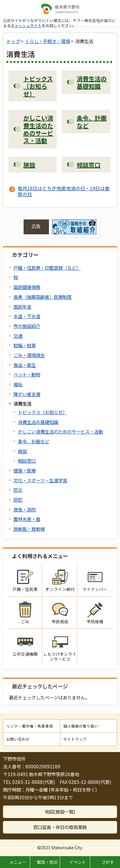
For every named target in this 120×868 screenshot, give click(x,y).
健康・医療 (25, 470)
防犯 (18, 500)
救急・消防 (25, 509)
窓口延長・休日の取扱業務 (60, 827)
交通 (18, 336)
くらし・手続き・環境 (47, 41)
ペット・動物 (27, 374)
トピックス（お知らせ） (43, 412)
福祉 (18, 384)
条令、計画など (34, 441)
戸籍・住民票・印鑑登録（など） (47, 268)
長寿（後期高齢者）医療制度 (43, 297)
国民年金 (22, 307)
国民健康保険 (27, 287)
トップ (13, 41)
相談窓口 (27, 461)
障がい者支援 (27, 394)
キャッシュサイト (26, 25)
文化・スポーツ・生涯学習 (40, 480)
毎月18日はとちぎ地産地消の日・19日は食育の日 (64, 191)
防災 (18, 490)
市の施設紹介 (27, 326)
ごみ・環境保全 (29, 355)
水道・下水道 (27, 316)
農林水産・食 (27, 519)
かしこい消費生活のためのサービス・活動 (60, 431)
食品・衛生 (25, 365)
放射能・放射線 (29, 529)
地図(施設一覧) (60, 812)
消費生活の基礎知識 (38, 422)
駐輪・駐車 (25, 345)
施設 (22, 451)
